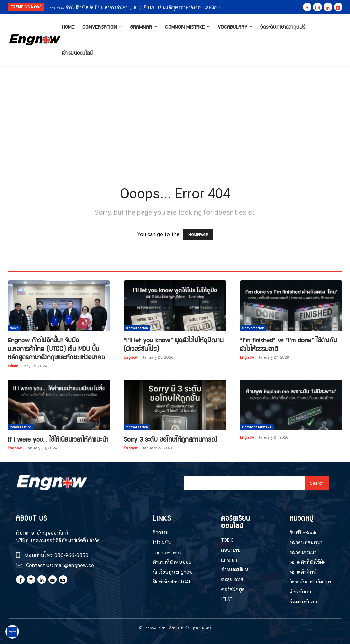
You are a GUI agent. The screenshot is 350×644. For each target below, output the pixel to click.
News (14, 328)
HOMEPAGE (198, 234)
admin (13, 366)
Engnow (131, 357)
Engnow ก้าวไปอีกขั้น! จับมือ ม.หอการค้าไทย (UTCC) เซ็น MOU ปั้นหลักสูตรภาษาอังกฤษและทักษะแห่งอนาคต (56, 348)
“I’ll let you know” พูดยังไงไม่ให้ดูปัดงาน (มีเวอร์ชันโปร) (174, 344)
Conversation (137, 328)
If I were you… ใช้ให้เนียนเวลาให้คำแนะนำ (58, 439)
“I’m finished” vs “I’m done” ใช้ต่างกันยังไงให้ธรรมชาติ (288, 344)
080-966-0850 (71, 555)
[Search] (317, 483)
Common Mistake (257, 427)
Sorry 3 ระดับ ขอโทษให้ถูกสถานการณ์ (171, 439)
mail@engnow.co (74, 565)
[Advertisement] (175, 117)
